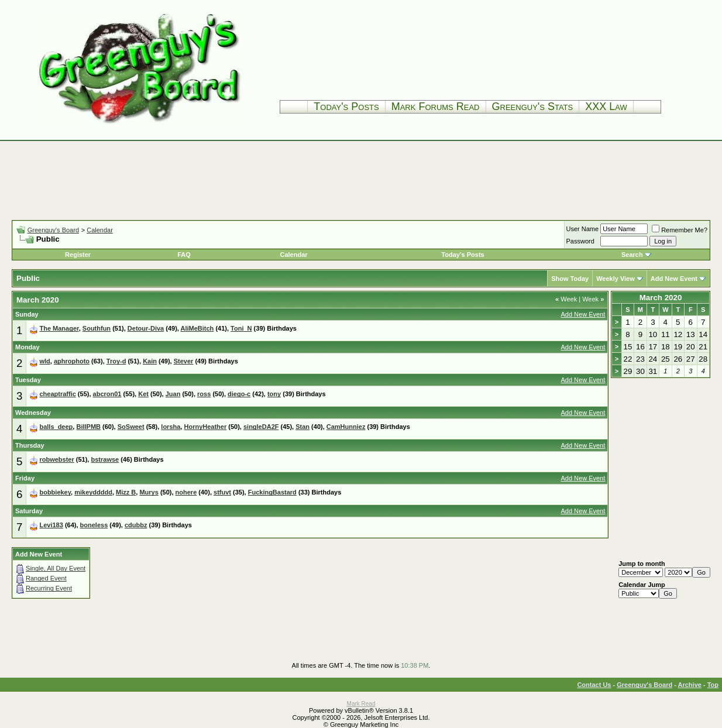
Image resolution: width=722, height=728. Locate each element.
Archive (690, 685)
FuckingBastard (272, 492)
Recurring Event (49, 588)
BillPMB (88, 427)
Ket (143, 394)
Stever (184, 361)
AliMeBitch (197, 328)
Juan (173, 394)
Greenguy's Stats (533, 107)
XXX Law (606, 107)
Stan (302, 427)
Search (632, 255)
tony (274, 394)
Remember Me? (680, 230)
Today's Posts (346, 107)
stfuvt (222, 492)
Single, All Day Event (56, 568)
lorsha (171, 427)
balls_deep (56, 427)
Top (713, 685)
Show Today (570, 279)
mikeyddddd (93, 492)
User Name (583, 229)
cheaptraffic (57, 394)
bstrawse (105, 459)
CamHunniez (346, 427)
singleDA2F (261, 427)
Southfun (97, 328)
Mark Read (361, 704)
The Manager (59, 328)
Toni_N (241, 328)
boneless (94, 525)
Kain (150, 361)
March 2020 (661, 298)
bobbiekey (55, 492)
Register (78, 255)
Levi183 (51, 525)
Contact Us (594, 685)
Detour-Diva (146, 328)
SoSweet (131, 427)
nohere (186, 492)
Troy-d (116, 361)
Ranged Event (46, 578)
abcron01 (107, 394)
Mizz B (126, 492)
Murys (149, 492)
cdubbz (136, 525)
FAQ (184, 255)
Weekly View (616, 279)
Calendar (100, 230)
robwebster (56, 459)
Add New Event (674, 279)
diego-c (239, 394)
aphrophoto (72, 361)
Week (566, 299)
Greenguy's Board (53, 230)
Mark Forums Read (436, 107)
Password (580, 241)
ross (204, 394)
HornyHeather (205, 427)
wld (44, 361)
